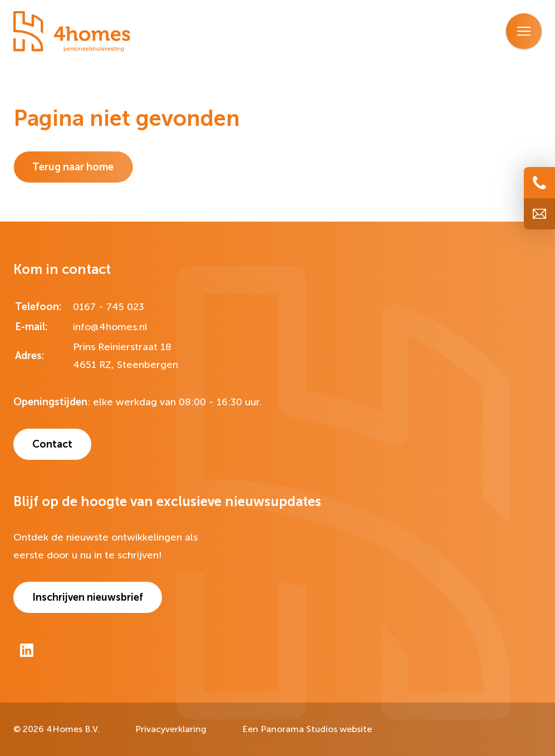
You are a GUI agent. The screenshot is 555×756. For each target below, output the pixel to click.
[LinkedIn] (27, 650)
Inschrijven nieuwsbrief (88, 597)
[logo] (72, 32)
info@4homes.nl (110, 327)
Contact (52, 444)
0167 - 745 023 (109, 307)
